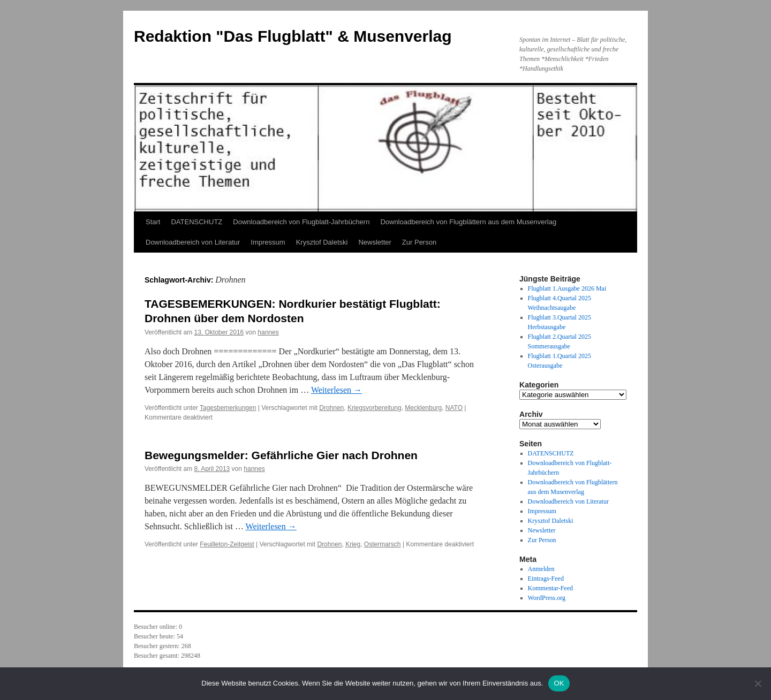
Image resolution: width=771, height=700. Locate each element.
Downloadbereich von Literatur (193, 242)
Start (153, 222)
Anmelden (541, 569)
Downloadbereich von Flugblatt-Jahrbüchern (301, 222)
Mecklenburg (423, 408)
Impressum (268, 242)
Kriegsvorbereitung (375, 408)
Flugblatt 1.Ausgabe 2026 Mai (567, 288)
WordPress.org (547, 598)
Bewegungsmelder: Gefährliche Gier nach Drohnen (281, 455)
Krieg (353, 544)
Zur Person (419, 242)
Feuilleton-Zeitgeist (227, 544)
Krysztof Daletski (322, 242)
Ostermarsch (383, 544)
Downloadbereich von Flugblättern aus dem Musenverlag (468, 222)
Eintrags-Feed (546, 579)
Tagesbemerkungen (228, 408)
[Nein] (758, 683)
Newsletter (375, 242)
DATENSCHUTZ (196, 222)
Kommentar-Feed (550, 588)
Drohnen (331, 408)
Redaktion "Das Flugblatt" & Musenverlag (293, 36)
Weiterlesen (337, 390)
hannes (268, 332)
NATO (454, 408)
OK (559, 683)
